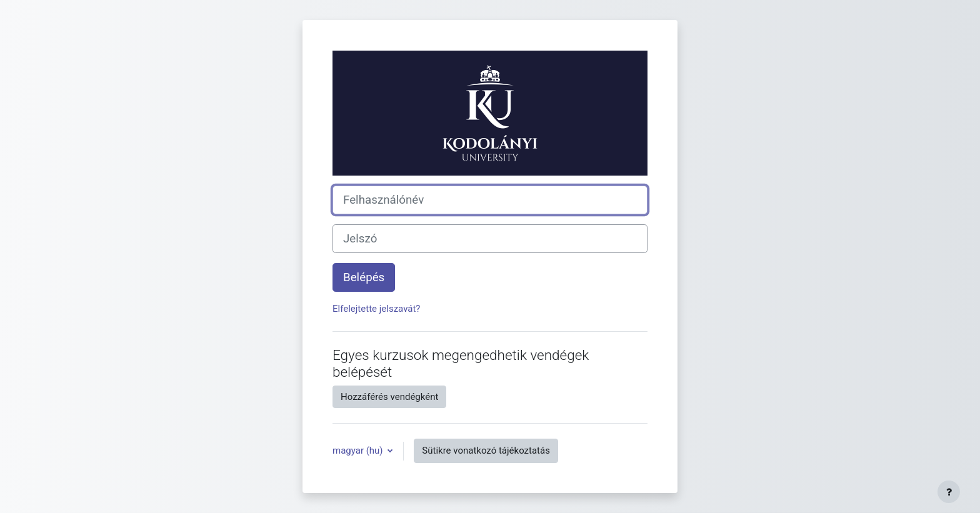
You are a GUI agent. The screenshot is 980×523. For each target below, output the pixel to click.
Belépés (364, 277)
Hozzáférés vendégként (389, 397)
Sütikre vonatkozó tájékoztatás (486, 451)
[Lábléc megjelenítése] (949, 492)
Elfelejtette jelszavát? (376, 309)
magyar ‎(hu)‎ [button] (359, 451)
